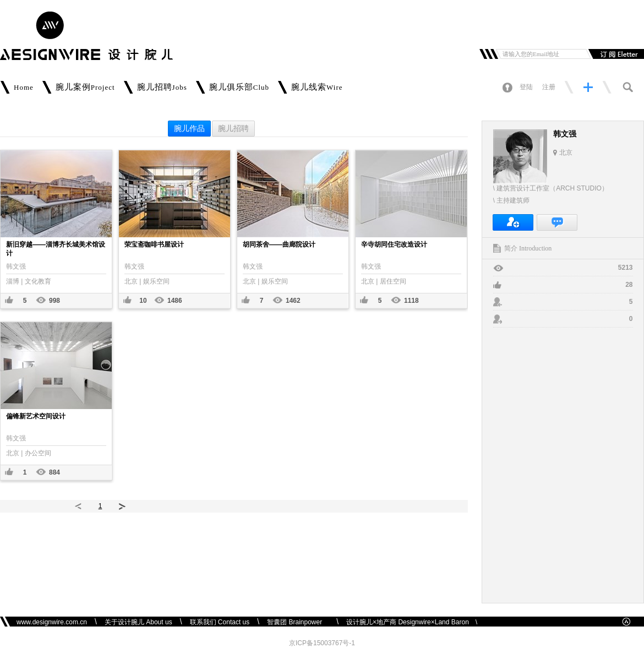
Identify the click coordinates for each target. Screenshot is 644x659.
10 (143, 301)
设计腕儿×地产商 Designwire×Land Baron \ (412, 622)
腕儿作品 (189, 129)
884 (54, 472)
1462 (293, 301)
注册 (549, 87)
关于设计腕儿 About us (138, 622)
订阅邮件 (615, 54)
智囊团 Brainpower (298, 622)
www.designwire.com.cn (52, 622)
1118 (411, 301)
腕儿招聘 (233, 129)
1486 (175, 301)
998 (54, 301)
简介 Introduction (528, 248)
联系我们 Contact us (220, 622)
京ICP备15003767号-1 (322, 643)
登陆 (526, 87)
